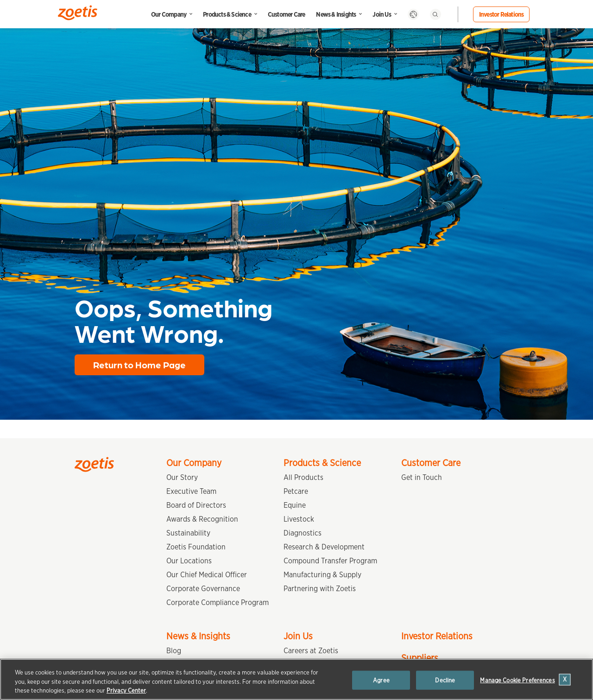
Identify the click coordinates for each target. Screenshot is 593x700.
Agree (381, 680)
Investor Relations (502, 14)
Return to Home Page (139, 365)
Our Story (182, 477)
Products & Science (227, 14)
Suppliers (420, 658)
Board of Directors (196, 505)
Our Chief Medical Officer (207, 575)
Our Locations (189, 561)
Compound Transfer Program (330, 561)
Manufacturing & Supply (322, 575)
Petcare (296, 491)
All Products (303, 477)
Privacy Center (126, 691)
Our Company (169, 14)
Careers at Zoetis (311, 651)
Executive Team (191, 491)
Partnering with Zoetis (320, 589)
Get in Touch (422, 477)
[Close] (565, 679)
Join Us (382, 14)
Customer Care (287, 14)
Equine (295, 505)
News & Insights (336, 14)
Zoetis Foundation (196, 547)
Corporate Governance (203, 589)
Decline (445, 680)
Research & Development (324, 547)
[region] (296, 679)
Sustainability (188, 533)
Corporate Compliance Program (218, 602)
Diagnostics (303, 533)
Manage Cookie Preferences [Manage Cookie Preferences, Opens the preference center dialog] (517, 680)
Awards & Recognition (202, 519)
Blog (174, 651)
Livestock (299, 519)
